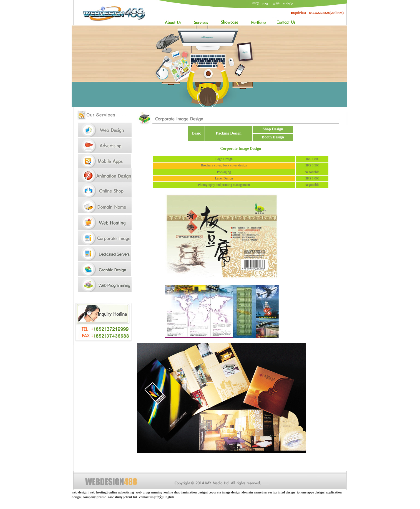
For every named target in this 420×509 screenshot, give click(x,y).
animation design (195, 492)
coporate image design (224, 492)
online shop (172, 492)
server (268, 492)
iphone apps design (310, 492)
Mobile (288, 4)
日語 (276, 3)
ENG (266, 4)
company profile (94, 497)
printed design (285, 492)
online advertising (121, 492)
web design (79, 492)
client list (131, 497)
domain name (252, 492)
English (169, 497)
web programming (149, 492)
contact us (146, 497)
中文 (256, 3)
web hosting (98, 492)
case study (115, 497)
